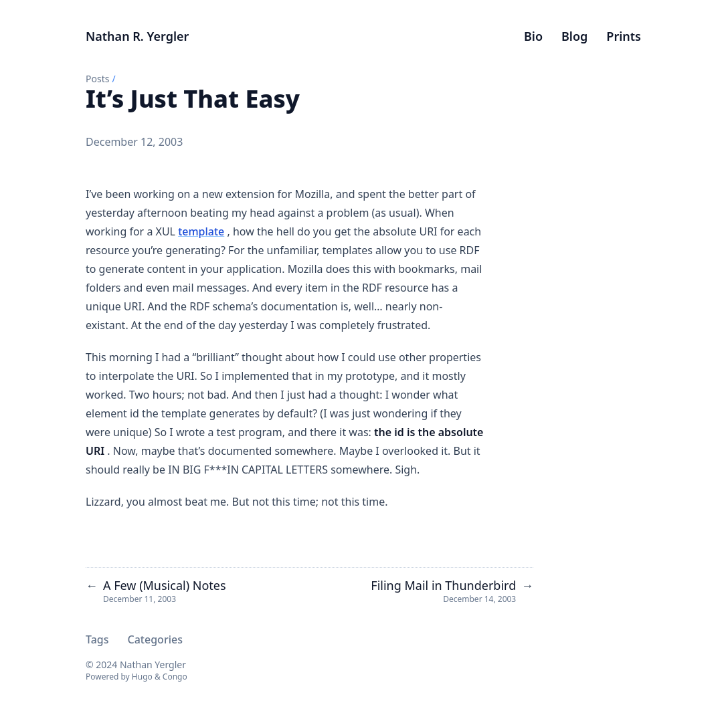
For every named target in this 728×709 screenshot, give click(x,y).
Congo (175, 677)
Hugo (142, 677)
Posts (97, 79)
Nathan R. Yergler (137, 36)
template (201, 231)
